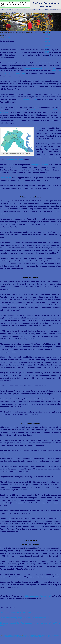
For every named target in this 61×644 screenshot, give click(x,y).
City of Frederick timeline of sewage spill (16, 613)
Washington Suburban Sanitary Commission (42, 637)
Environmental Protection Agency (29, 635)
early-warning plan (30, 99)
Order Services (51, 10)
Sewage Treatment (7, 635)
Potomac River (22, 637)
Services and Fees (14, 10)
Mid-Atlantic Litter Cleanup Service (39, 596)
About (33, 10)
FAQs (26, 10)
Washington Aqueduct (39, 165)
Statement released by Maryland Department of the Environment (24, 618)
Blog (14, 12)
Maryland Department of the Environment (39, 68)
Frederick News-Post (15, 159)
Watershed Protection (15, 635)
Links (40, 10)
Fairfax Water (5, 178)
